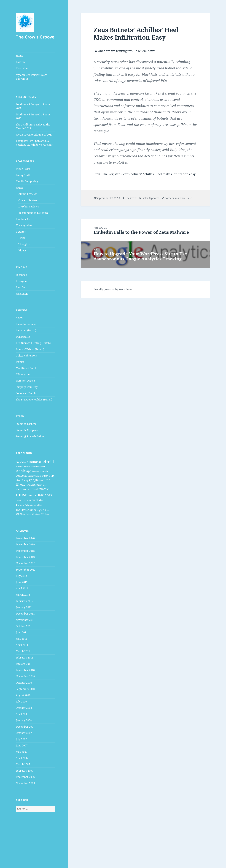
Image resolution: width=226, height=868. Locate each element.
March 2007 (23, 764)
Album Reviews (28, 194)
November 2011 (25, 620)
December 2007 (25, 727)
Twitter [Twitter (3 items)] (46, 510)
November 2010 (25, 676)
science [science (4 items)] (33, 505)
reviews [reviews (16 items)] (22, 504)
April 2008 (22, 714)
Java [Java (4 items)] (28, 485)
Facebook (21, 275)
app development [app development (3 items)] (38, 467)
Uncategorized (25, 225)
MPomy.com (23, 374)
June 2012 (22, 582)
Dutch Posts (23, 169)
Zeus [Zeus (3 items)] (47, 514)
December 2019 (25, 544)
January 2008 (24, 720)
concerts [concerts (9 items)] (22, 476)
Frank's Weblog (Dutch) (30, 349)
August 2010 (23, 695)
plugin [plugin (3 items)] (26, 500)
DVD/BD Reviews (29, 207)
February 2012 (25, 601)
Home (19, 56)
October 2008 (24, 708)
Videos (22, 250)
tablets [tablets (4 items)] (39, 505)
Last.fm (20, 62)
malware (180, 198)
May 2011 (22, 639)
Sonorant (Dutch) (26, 393)
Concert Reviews (28, 200)
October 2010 (24, 683)
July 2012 (21, 576)
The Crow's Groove (35, 37)
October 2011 (24, 626)
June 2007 (22, 746)
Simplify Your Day (27, 387)
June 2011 (22, 632)
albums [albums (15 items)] (33, 462)
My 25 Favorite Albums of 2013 (34, 135)
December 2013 (25, 557)
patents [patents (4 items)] (19, 500)
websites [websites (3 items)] (28, 514)
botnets (169, 198)
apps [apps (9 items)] (30, 471)
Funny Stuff (23, 175)
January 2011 (24, 664)
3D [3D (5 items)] (17, 462)
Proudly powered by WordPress (113, 289)
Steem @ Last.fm (26, 424)
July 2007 (21, 739)
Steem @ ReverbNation (30, 436)
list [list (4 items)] (41, 485)
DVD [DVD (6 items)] (51, 476)
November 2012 (25, 563)
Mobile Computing (27, 181)
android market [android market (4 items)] (23, 467)
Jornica (20, 362)
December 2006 (25, 777)
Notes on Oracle (25, 381)
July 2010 (21, 702)
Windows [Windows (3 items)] (36, 514)
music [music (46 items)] (22, 494)
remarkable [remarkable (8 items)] (36, 500)
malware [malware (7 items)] (21, 489)
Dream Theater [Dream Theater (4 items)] (35, 476)
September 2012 (26, 570)
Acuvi (19, 318)
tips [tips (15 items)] (39, 509)
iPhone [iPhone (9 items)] (21, 484)
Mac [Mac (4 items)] (45, 485)
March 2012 (23, 595)
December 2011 (25, 614)
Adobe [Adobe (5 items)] (23, 462)
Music (19, 188)
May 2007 (22, 752)
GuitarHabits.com (26, 356)
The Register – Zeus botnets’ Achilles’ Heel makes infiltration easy (149, 174)
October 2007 (24, 733)
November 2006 (25, 783)
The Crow (131, 198)
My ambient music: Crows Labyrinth (31, 77)
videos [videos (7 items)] (20, 514)
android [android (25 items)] (46, 462)
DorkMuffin (23, 337)
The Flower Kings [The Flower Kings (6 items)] (26, 510)
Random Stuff (24, 219)
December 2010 (25, 670)
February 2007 (25, 771)
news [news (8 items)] (33, 495)
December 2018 (25, 551)
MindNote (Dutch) (27, 368)
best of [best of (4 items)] (36, 471)
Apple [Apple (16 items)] (21, 471)
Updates (21, 232)
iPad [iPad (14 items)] (47, 480)
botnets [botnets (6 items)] (44, 471)
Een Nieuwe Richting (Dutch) (33, 343)
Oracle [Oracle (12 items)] (41, 495)
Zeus (190, 198)
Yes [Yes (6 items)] (42, 514)
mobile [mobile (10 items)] (44, 489)
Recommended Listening (33, 213)
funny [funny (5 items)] (25, 480)
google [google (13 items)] (34, 480)
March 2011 (23, 651)
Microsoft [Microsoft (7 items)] (33, 489)
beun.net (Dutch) (26, 330)
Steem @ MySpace (27, 430)
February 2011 (25, 658)
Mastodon (22, 68)
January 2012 (24, 607)
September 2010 (26, 689)
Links (22, 238)
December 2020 (25, 538)
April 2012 (22, 588)
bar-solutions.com (27, 324)
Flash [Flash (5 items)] (19, 480)
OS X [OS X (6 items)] (50, 495)
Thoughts (24, 244)
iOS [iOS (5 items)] (41, 480)
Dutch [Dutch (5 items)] (45, 476)
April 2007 (22, 758)
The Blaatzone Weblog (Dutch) (34, 400)
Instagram (22, 281)
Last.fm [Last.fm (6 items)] (35, 485)
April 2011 (22, 645)
